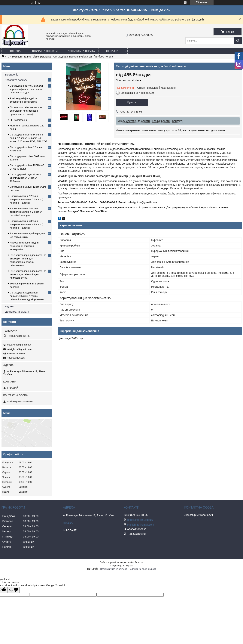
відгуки (9, 306)
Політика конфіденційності (143, 569)
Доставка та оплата (81, 51)
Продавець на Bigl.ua (121, 566)
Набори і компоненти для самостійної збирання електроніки (24, 246)
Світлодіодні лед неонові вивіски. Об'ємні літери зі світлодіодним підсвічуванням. (27, 296)
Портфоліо (12, 75)
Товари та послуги (45, 51)
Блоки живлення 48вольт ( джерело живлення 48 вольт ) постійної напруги (27, 224)
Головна (15, 51)
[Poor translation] (14, 590)
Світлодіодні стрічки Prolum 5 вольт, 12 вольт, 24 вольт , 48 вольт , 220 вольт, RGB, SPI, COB (29, 138)
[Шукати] (238, 41)
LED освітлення (19, 120)
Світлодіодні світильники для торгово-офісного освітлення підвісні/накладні (26, 89)
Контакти (112, 51)
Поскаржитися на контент (114, 569)
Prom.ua (139, 562)
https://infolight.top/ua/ (19, 345)
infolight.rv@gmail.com (19, 349)
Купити (132, 102)
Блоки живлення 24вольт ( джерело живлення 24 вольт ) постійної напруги (27, 212)
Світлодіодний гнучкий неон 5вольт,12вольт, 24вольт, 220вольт (26, 178)
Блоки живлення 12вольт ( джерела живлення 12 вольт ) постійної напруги (27, 199)
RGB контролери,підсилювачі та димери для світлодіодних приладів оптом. (28, 274)
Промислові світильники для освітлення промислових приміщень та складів (26, 111)
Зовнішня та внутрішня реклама (31, 57)
